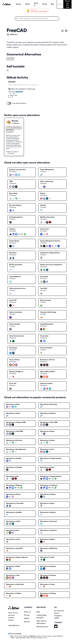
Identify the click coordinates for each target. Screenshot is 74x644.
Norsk (16, 636)
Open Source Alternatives (41, 622)
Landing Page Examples (41, 616)
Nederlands (32, 636)
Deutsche (26, 636)
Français (44, 636)
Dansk (21, 636)
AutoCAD (10, 59)
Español (49, 636)
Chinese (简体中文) (58, 636)
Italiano (13, 638)
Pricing (27, 615)
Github (27, 618)
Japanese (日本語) (21, 638)
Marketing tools (42, 627)
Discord (27, 622)
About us (27, 612)
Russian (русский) (42, 638)
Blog (38, 612)
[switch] (9, 103)
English (12, 636)
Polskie (28, 638)
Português (34, 638)
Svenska (39, 636)
